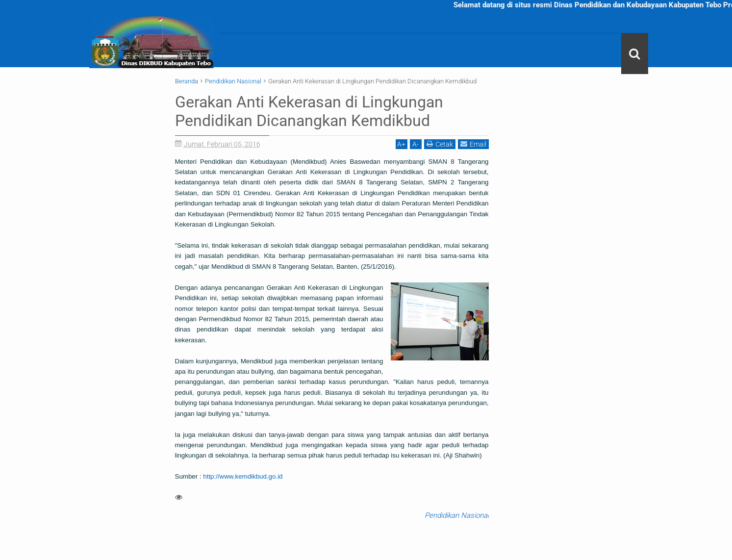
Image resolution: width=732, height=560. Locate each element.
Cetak (440, 144)
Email (473, 144)
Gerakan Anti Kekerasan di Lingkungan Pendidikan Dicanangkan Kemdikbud (309, 111)
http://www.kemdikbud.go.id (243, 476)
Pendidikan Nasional (457, 515)
